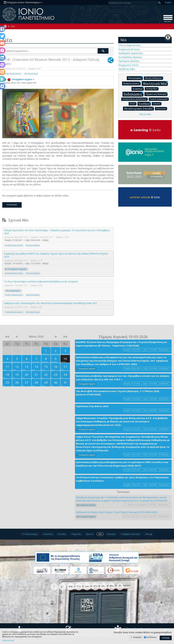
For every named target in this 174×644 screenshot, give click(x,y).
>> (65, 337)
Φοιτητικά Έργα (31, 74)
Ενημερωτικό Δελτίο (129, 65)
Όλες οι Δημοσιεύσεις (130, 45)
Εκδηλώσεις (134, 94)
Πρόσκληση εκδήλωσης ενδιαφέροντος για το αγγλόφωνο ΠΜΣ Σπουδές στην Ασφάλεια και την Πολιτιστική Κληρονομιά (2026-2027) (122, 464)
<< (7, 337)
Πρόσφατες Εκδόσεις (129, 61)
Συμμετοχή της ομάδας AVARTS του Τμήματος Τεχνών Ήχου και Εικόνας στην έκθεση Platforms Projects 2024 (56, 255)
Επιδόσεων (151, 637)
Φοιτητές (111, 534)
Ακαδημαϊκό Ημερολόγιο (131, 53)
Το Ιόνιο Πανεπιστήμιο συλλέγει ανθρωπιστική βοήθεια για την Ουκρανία (41, 281)
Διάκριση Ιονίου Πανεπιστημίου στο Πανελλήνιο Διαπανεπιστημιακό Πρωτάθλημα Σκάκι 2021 (51, 303)
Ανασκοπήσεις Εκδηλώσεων (135, 99)
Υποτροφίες (135, 78)
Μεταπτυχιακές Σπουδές (139, 108)
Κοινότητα (48, 534)
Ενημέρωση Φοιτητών (129, 49)
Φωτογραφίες (13, 291)
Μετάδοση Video (127, 69)
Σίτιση (133, 104)
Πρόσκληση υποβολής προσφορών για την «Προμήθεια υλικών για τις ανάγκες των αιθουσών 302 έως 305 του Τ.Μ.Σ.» (123, 378)
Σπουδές (62, 534)
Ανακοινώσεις (132, 83)
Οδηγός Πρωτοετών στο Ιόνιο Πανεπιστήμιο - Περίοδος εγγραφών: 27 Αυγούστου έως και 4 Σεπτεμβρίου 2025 (57, 232)
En (168, 2)
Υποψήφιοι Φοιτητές (130, 534)
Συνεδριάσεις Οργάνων (130, 57)
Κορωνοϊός (162, 108)
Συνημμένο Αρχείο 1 (19, 79)
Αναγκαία (137, 637)
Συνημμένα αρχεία (17, 269)
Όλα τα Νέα (145, 114)
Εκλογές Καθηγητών (154, 78)
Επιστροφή (12, 204)
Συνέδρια (145, 104)
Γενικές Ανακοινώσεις (12, 74)
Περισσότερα (8, 640)
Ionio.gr (149, 534)
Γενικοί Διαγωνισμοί (159, 99)
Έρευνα (90, 534)
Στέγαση (157, 104)
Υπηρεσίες (76, 534)
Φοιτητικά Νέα (155, 83)
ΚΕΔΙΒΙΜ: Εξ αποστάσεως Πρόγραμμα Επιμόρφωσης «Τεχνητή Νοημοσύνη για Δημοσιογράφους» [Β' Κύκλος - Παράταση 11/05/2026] (121, 344)
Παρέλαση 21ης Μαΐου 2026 (92, 406)
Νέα (13, 26)
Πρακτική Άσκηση (157, 94)
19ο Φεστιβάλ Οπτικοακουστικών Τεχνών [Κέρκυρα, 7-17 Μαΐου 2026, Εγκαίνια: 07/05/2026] (118, 393)
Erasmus (138, 89)
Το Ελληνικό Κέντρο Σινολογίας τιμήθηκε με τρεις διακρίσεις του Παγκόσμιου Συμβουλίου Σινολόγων (122, 479)
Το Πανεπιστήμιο (30, 534)
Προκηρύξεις (152, 89)
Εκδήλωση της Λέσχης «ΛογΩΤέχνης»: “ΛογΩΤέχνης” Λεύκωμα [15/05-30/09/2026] (116, 512)
